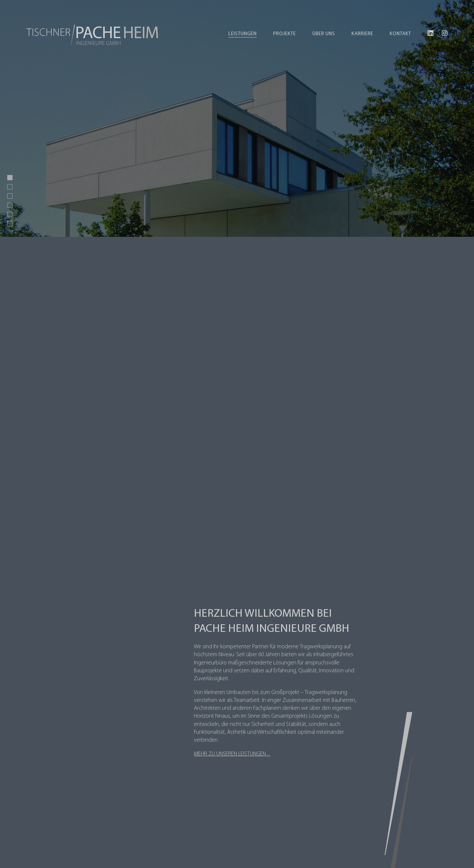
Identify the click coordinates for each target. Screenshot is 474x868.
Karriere (362, 34)
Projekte (285, 34)
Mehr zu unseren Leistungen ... (232, 754)
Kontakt (400, 34)
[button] (10, 178)
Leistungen (243, 34)
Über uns (324, 34)
